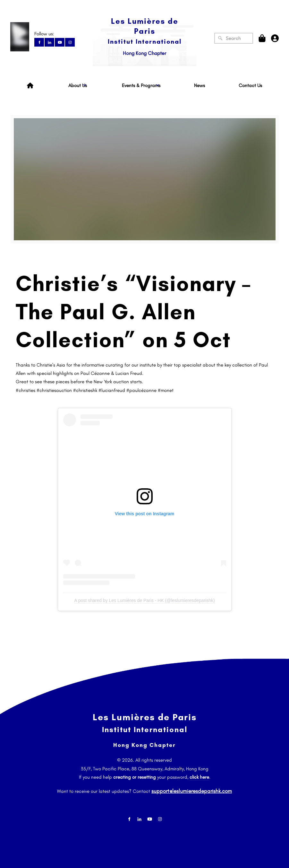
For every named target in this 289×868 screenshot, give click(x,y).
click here (199, 777)
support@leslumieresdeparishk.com (192, 789)
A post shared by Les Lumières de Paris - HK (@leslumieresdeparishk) (144, 600)
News (200, 85)
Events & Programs (141, 85)
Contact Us (250, 85)
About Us (78, 85)
